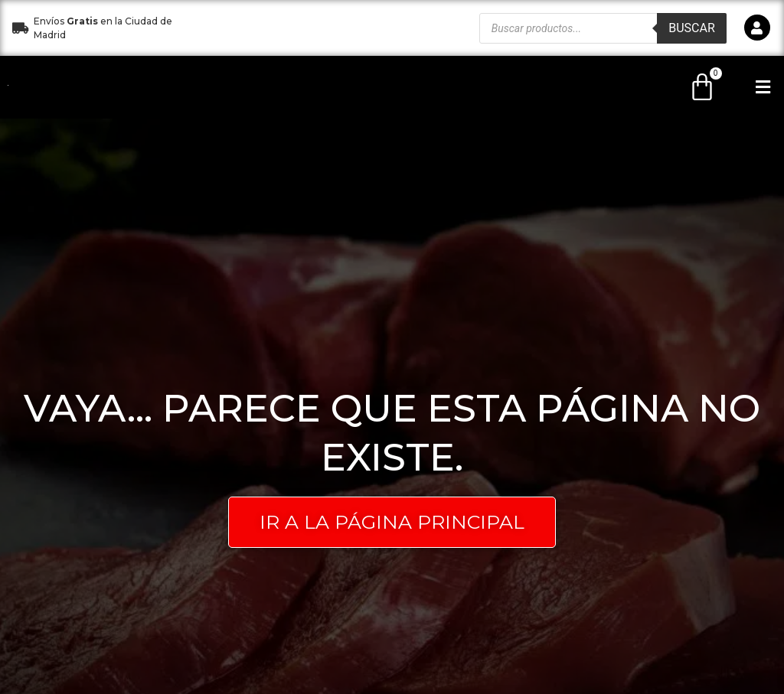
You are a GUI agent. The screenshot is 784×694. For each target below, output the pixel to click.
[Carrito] (702, 87)
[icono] (757, 28)
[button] (325, 28)
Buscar (692, 28)
